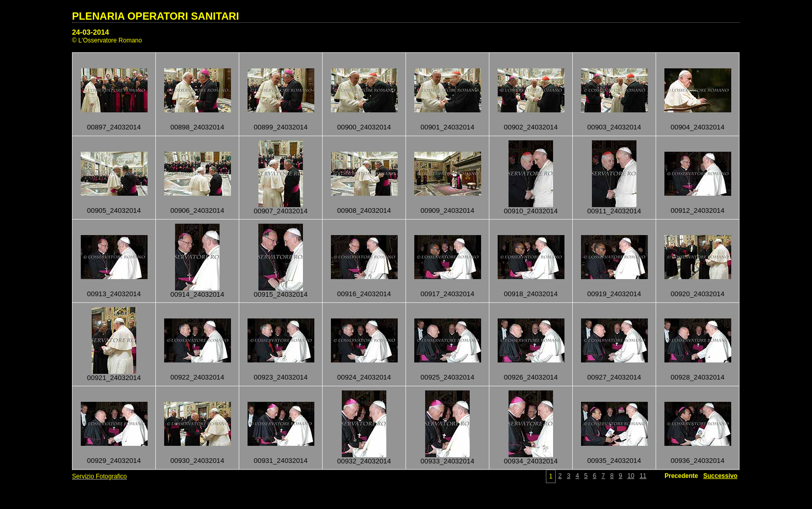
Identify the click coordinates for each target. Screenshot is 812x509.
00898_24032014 (197, 127)
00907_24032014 (281, 211)
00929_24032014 (114, 461)
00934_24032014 (531, 461)
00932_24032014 (364, 461)
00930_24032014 (197, 461)
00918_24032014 (531, 294)
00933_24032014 (447, 461)
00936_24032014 (698, 461)
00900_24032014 (364, 127)
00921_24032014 (114, 378)
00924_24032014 (364, 377)
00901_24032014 (447, 127)
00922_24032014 (197, 377)
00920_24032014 (698, 294)
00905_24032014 (114, 210)
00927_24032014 (614, 377)
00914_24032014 (197, 294)
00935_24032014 (614, 461)
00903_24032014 (614, 127)
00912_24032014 (698, 210)
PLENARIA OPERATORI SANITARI (156, 16)
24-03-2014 (91, 32)
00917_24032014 (447, 294)
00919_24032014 (614, 294)
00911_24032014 (614, 211)
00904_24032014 (698, 127)
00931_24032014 (281, 461)
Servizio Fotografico (99, 476)
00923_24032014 (281, 377)
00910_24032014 (531, 211)
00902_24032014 (531, 127)
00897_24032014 (114, 127)
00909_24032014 (447, 210)
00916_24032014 (364, 294)
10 (631, 476)
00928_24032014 (698, 377)
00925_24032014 (447, 377)
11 (643, 476)
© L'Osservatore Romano (107, 40)
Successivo (720, 476)
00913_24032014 (114, 294)
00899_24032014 (281, 127)
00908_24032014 (364, 210)
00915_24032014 (281, 294)
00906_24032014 (197, 210)
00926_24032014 (531, 377)
